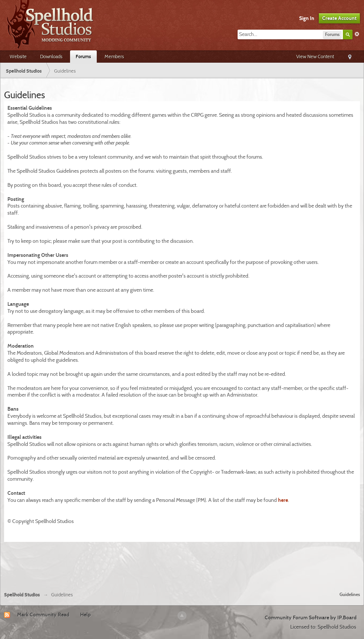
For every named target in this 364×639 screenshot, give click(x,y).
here (283, 500)
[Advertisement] (182, 566)
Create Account (339, 18)
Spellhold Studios (22, 595)
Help (85, 615)
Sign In (307, 18)
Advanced (357, 34)
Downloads (51, 56)
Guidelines (350, 594)
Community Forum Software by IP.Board (311, 618)
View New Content (315, 56)
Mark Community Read (43, 615)
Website (18, 56)
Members (114, 56)
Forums (83, 56)
